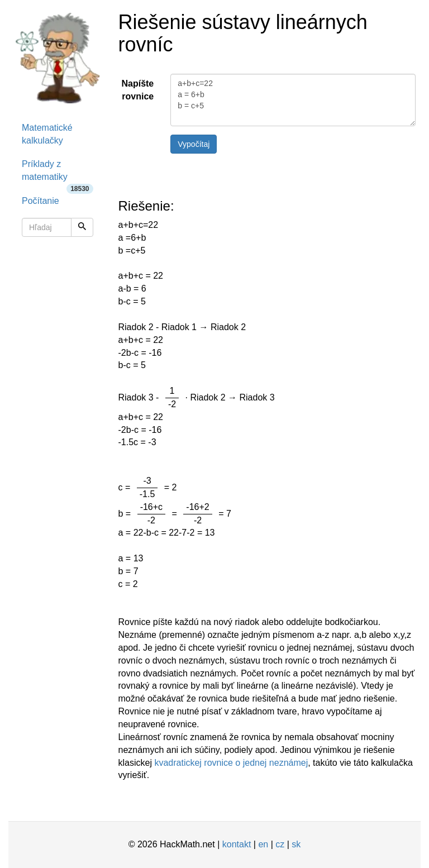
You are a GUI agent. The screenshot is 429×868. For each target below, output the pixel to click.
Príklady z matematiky (58, 174)
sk (296, 844)
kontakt (237, 844)
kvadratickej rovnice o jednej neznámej (231, 763)
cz (280, 844)
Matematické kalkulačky (47, 134)
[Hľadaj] (82, 227)
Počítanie (40, 201)
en (263, 844)
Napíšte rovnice (137, 90)
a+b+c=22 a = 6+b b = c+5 (293, 100)
